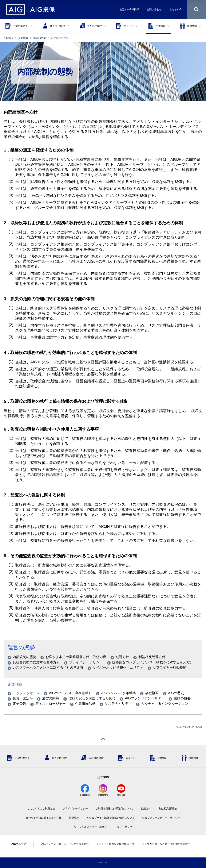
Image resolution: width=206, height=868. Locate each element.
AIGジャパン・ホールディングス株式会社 (65, 844)
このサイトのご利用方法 (41, 809)
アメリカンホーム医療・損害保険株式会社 (166, 844)
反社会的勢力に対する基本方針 (44, 818)
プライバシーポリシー (75, 809)
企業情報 (15, 685)
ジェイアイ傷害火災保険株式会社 (115, 844)
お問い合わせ (154, 9)
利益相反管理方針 (169, 809)
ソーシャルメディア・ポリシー (92, 827)
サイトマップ (124, 827)
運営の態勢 (21, 647)
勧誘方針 (146, 809)
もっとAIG (175, 9)
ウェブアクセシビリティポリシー (161, 818)
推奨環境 (74, 818)
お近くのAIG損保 (129, 9)
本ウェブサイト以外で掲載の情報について (111, 818)
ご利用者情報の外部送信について (114, 809)
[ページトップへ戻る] (103, 739)
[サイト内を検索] (197, 9)
